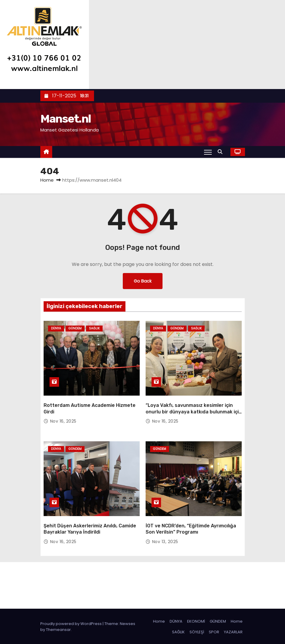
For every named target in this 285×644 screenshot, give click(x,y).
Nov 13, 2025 (165, 541)
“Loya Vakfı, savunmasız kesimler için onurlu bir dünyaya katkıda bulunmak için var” (194, 411)
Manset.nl (66, 119)
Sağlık (94, 328)
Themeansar (58, 629)
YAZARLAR (233, 631)
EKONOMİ (196, 620)
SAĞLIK (178, 631)
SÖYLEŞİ (197, 631)
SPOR (214, 631)
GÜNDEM (218, 620)
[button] (222, 152)
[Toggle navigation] (208, 152)
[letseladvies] (44, 44)
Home (47, 180)
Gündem (75, 328)
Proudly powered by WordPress (71, 623)
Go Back (143, 281)
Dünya (56, 328)
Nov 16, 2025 (63, 421)
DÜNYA (176, 620)
